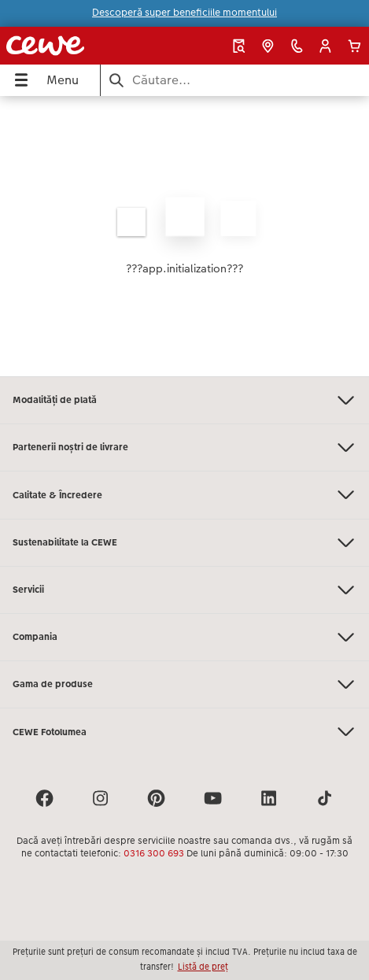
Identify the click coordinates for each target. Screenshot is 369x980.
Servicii (184, 590)
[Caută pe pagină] (235, 80)
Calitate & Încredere (184, 495)
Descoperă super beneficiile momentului (184, 13)
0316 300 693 (154, 853)
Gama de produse (184, 684)
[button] (325, 46)
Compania (184, 637)
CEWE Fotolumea (184, 732)
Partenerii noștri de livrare (184, 447)
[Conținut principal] (184, 236)
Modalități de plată (184, 400)
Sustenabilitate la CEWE (184, 543)
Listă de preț (203, 967)
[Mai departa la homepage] (71, 46)
